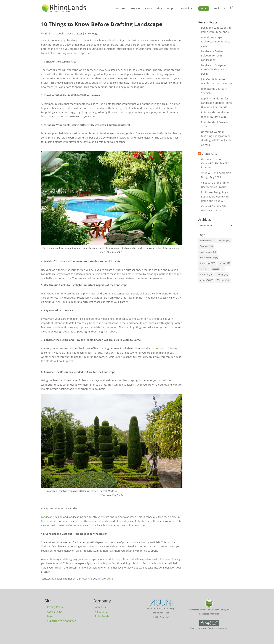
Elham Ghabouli (54, 33)
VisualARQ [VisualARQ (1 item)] (206, 280)
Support (172, 9)
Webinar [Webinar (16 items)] (223, 280)
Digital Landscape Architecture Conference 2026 (216, 42)
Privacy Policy (55, 607)
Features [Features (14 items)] (206, 246)
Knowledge (92, 33)
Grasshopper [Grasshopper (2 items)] (208, 252)
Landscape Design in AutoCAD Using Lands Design (214, 69)
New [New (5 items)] (203, 269)
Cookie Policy (55, 612)
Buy (204, 8)
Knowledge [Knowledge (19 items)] (207, 263)
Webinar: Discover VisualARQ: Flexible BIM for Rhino (215, 163)
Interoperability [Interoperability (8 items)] (209, 258)
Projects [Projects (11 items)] (217, 269)
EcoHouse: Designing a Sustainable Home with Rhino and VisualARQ (215, 197)
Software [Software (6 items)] (206, 274)
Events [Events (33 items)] (225, 241)
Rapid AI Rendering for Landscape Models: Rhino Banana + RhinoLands (216, 103)
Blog (159, 9)
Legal (50, 616)
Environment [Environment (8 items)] (208, 241)
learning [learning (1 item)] (224, 263)
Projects (135, 9)
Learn (149, 9)
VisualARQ (209, 154)
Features (121, 9)
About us (100, 607)
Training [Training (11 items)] (222, 274)
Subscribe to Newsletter (61, 621)
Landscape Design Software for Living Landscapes (212, 56)
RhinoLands (102, 616)
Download (187, 9)
